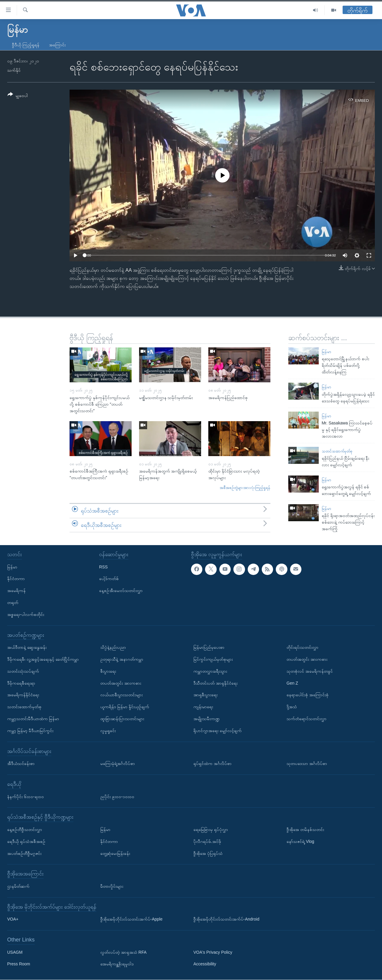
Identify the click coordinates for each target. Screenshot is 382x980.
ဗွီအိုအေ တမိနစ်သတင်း (305, 829)
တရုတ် (13, 602)
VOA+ (13, 919)
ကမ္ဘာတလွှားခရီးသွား (210, 671)
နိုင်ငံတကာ (16, 579)
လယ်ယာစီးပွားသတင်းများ (121, 695)
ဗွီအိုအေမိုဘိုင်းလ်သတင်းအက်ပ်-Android (226, 919)
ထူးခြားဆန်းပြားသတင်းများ (122, 719)
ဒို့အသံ (292, 707)
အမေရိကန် (16, 591)
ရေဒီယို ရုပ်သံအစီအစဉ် (26, 841)
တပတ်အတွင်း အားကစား (121, 683)
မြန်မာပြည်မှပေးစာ (209, 648)
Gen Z (292, 683)
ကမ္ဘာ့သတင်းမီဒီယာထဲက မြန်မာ (33, 719)
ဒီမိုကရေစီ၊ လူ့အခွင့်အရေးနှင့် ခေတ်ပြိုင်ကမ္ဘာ (43, 659)
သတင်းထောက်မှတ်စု (337, 451)
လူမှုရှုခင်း (108, 731)
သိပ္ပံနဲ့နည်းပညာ (113, 648)
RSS (103, 567)
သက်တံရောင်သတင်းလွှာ (306, 719)
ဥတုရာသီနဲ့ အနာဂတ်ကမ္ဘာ (122, 659)
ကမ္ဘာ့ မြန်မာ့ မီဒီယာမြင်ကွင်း (30, 731)
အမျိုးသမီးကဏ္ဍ (207, 719)
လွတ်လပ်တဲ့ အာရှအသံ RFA (123, 952)
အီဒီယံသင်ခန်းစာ (21, 763)
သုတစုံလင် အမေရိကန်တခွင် (310, 671)
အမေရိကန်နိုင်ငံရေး (23, 695)
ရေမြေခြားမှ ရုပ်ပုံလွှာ (211, 829)
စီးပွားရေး (108, 671)
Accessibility (205, 964)
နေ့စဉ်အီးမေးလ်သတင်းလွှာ (121, 591)
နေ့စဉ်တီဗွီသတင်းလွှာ (25, 829)
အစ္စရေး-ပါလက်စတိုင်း (26, 614)
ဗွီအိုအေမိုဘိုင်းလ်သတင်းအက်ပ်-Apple (131, 919)
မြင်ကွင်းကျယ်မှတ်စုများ (213, 659)
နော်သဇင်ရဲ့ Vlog (300, 841)
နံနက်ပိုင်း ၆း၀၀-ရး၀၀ (26, 797)
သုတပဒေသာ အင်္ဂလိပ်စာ (307, 763)
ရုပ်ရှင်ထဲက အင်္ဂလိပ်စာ (212, 763)
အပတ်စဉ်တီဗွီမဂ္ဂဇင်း (24, 853)
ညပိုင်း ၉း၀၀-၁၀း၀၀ (117, 797)
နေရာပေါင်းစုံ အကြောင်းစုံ (308, 695)
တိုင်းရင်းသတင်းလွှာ (302, 648)
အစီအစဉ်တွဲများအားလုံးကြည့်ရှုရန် (245, 488)
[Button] (18, 96)
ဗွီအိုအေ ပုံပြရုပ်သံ (208, 853)
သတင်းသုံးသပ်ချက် (23, 671)
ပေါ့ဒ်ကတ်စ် (109, 579)
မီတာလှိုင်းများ (112, 886)
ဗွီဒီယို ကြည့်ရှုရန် (26, 45)
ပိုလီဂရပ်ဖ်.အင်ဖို (207, 841)
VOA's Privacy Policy (213, 952)
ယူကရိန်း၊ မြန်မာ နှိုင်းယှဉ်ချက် (125, 707)
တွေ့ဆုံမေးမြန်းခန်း (115, 853)
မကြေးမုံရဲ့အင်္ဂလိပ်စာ (118, 763)
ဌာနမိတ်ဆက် (18, 886)
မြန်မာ (326, 352)
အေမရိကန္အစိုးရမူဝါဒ (117, 964)
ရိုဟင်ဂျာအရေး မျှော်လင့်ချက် (218, 731)
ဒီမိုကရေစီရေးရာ (21, 683)
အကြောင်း (57, 45)
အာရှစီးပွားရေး (205, 695)
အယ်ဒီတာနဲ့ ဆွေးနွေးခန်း (27, 648)
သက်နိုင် (14, 70)
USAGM (15, 952)
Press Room (19, 964)
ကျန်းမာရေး (203, 707)
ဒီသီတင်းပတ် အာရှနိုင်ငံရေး (215, 683)
